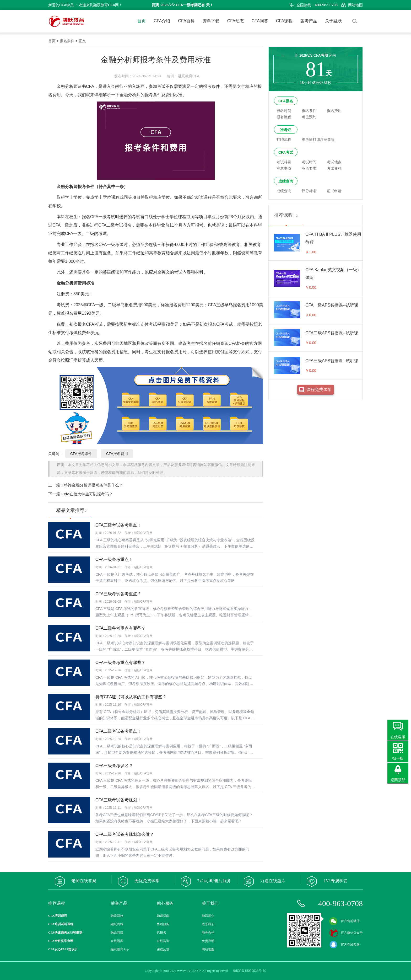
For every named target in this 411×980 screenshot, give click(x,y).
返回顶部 (398, 780)
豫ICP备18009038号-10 (250, 971)
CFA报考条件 (81, 454)
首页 (142, 21)
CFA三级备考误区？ (114, 766)
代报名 (161, 933)
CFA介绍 (162, 21)
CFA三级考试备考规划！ (118, 800)
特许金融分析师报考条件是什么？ (93, 485)
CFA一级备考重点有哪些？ (120, 663)
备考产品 (309, 21)
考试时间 (309, 162)
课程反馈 (163, 949)
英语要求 (309, 168)
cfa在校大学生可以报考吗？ (88, 494)
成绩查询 (286, 181)
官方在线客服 (344, 945)
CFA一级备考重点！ (114, 559)
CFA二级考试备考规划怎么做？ (125, 834)
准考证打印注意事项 (318, 140)
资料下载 (211, 21)
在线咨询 (163, 941)
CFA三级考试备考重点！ (118, 525)
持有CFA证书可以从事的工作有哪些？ (131, 697)
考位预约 (309, 117)
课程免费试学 (319, 390)
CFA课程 (284, 21)
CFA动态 (236, 21)
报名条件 (67, 41)
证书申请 (334, 191)
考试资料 (334, 168)
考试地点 (334, 162)
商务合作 (208, 933)
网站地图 (352, 5)
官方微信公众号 (346, 933)
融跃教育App (120, 949)
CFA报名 (286, 101)
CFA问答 (260, 21)
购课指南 (163, 916)
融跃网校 (117, 916)
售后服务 (163, 924)
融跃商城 (117, 924)
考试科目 (284, 162)
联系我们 (208, 924)
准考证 (286, 130)
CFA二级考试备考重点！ (118, 731)
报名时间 (284, 111)
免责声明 (208, 941)
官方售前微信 (344, 921)
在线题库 (117, 941)
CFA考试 (286, 152)
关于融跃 (333, 21)
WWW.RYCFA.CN (189, 971)
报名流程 (284, 117)
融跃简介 (208, 916)
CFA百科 (186, 21)
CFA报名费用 (117, 454)
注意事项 (284, 168)
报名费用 (334, 111)
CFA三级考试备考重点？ (118, 594)
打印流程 (284, 140)
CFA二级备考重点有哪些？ (120, 628)
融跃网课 (117, 933)
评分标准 (309, 191)
